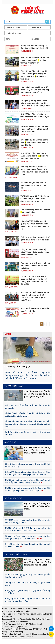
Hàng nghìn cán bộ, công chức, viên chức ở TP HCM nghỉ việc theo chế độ (28, 600)
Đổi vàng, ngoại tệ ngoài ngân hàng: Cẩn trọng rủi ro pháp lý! (28, 407)
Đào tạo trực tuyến (29, 643)
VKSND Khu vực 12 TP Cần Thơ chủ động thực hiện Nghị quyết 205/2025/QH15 (35, 129)
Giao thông (10, 442)
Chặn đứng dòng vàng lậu (17, 367)
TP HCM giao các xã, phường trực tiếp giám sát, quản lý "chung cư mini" (28, 521)
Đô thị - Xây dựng (13, 498)
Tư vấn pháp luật (14, 386)
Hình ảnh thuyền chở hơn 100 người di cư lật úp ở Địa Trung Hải (34, 185)
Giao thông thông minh (28, 640)
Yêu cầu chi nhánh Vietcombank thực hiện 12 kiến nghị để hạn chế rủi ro (35, 265)
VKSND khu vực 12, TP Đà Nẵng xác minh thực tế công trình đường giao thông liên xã (35, 199)
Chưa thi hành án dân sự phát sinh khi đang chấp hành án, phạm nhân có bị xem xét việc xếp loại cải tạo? (28, 424)
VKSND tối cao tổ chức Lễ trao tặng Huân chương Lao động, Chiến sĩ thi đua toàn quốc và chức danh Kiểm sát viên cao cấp (28, 375)
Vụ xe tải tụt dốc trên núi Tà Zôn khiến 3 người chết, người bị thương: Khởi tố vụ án (35, 60)
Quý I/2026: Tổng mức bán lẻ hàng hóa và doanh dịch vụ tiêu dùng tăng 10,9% (34, 156)
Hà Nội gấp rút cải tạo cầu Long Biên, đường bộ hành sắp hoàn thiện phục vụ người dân (28, 481)
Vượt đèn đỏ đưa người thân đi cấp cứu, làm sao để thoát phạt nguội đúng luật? (37, 394)
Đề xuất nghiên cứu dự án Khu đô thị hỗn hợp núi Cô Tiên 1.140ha (28, 545)
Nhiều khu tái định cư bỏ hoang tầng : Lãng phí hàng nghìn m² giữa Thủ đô (34, 142)
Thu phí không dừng (11, 643)
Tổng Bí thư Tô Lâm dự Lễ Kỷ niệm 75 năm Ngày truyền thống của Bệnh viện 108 (35, 252)
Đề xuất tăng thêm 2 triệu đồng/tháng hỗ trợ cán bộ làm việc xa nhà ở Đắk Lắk (37, 562)
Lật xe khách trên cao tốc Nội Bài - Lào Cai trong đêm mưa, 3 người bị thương (37, 450)
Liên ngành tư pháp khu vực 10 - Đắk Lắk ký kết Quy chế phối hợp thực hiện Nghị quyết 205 (35, 90)
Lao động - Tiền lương (16, 554)
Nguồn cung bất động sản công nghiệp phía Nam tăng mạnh (37, 506)
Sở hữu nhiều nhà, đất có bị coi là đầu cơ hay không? (28, 433)
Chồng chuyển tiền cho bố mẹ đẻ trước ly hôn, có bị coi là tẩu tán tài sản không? (28, 415)
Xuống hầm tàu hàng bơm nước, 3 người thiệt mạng (28, 584)
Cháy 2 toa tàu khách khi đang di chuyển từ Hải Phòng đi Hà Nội (28, 465)
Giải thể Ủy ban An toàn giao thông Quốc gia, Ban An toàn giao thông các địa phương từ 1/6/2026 (28, 473)
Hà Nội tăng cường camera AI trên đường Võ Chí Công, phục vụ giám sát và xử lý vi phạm (28, 489)
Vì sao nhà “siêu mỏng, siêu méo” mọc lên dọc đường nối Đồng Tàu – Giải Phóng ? (28, 537)
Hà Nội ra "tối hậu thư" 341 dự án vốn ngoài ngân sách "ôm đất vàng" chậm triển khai (28, 529)
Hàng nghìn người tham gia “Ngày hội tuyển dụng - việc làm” (28, 592)
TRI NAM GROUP (10, 640)
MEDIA (8, 334)
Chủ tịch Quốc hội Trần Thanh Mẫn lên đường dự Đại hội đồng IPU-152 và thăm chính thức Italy (35, 103)
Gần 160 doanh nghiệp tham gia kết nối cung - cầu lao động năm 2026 (28, 576)
